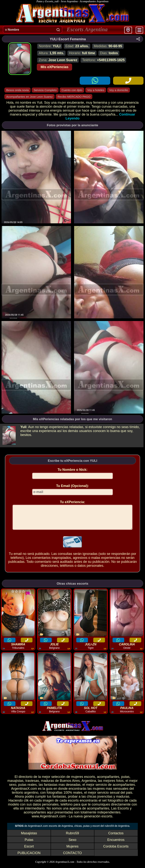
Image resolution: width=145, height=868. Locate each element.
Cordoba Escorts (116, 851)
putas (125, 781)
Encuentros (116, 844)
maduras (47, 785)
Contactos (116, 838)
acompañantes (108, 781)
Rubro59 (72, 838)
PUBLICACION (29, 857)
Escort (29, 851)
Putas (29, 844)
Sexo (72, 844)
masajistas (15, 785)
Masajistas (29, 838)
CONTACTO (72, 857)
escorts (89, 781)
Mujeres (72, 851)
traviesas (32, 785)
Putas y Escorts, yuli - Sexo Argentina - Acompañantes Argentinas (72, 1)
